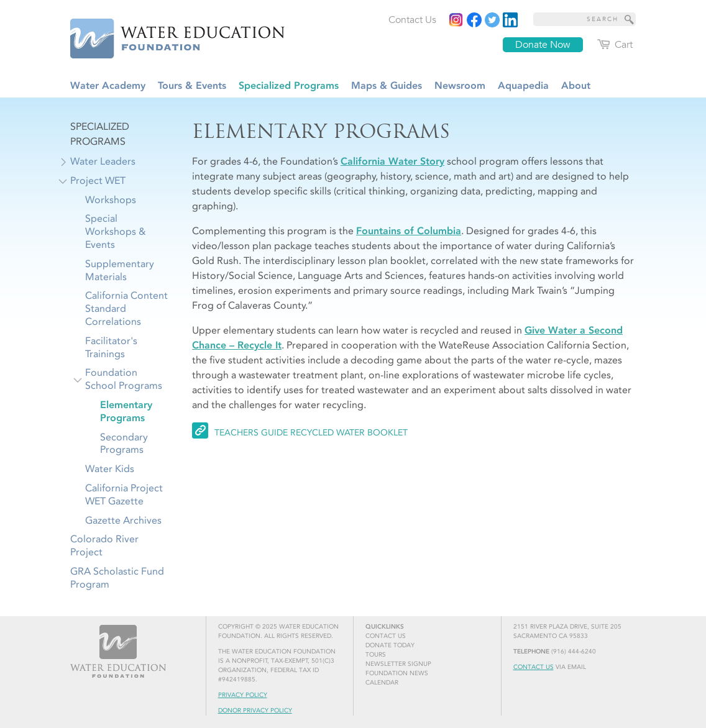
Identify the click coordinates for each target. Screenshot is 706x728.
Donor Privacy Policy (255, 711)
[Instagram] (456, 20)
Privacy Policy (243, 695)
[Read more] (510, 20)
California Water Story (392, 161)
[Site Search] (630, 19)
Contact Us (534, 667)
